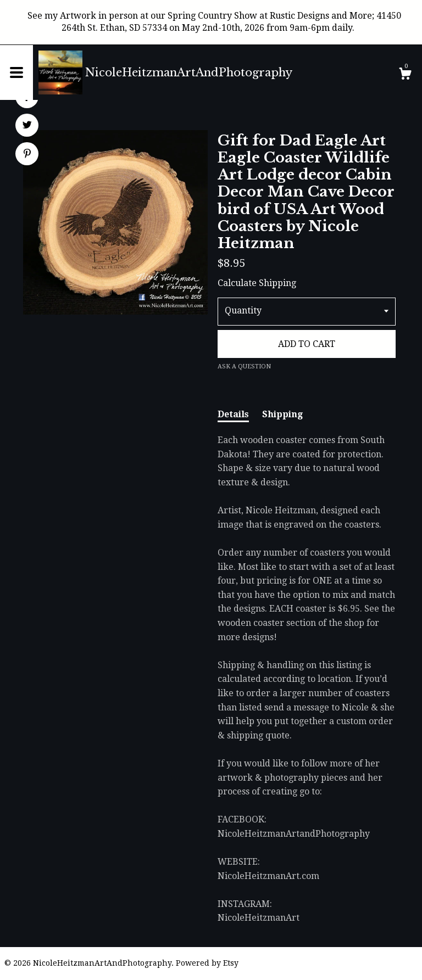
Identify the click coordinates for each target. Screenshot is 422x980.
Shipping (282, 414)
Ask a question (244, 366)
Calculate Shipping (257, 283)
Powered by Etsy (207, 963)
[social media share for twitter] (27, 126)
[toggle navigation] (16, 72)
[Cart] (405, 75)
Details (233, 414)
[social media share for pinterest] (27, 155)
